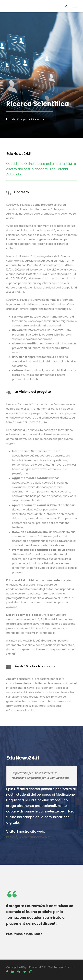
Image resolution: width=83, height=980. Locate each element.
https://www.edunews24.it (28, 837)
